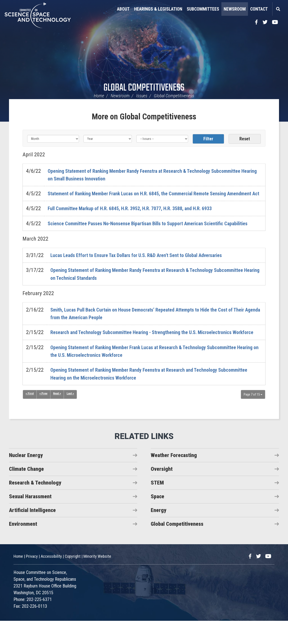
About (123, 9)
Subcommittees (203, 9)
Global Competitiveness (144, 88)
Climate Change (26, 492)
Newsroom (235, 9)
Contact (259, 9)
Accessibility (51, 579)
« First (30, 417)
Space (157, 520)
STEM (157, 506)
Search (278, 9)
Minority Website (97, 579)
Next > (58, 417)
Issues (142, 96)
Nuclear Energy (26, 478)
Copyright (73, 579)
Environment (23, 547)
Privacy (32, 579)
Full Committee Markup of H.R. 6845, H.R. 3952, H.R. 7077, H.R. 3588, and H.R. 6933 (139, 216)
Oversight (162, 492)
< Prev (44, 417)
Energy (159, 533)
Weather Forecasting (174, 478)
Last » (71, 417)
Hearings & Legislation (158, 9)
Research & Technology (35, 506)
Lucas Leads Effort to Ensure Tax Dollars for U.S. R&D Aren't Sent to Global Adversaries (145, 271)
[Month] (53, 139)
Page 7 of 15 (253, 418)
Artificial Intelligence (32, 533)
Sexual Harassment (30, 520)
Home (99, 96)
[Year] (108, 139)
